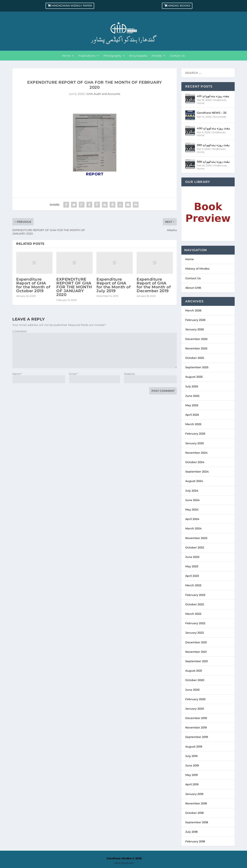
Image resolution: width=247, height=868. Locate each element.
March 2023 (193, 585)
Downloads (220, 117)
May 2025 (192, 405)
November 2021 (196, 652)
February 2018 (195, 841)
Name (17, 374)
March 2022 (193, 614)
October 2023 (195, 548)
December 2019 (196, 718)
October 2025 (195, 358)
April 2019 (192, 784)
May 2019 (192, 775)
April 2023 (192, 576)
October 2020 (195, 680)
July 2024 (192, 491)
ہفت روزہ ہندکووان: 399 (213, 145)
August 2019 (194, 747)
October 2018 (194, 813)
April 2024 (192, 519)
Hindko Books (179, 6)
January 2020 (195, 709)
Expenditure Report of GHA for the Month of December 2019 (154, 285)
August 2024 (194, 481)
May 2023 (192, 566)
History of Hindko (197, 269)
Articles (157, 56)
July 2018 (191, 832)
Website (129, 374)
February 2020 (195, 699)
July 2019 (191, 756)
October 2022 (195, 604)
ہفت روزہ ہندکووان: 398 (213, 162)
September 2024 (197, 472)
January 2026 (195, 329)
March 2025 (193, 424)
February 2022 (195, 623)
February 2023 (195, 595)
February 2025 (195, 434)
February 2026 (195, 320)
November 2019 (196, 728)
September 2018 (197, 822)
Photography (112, 56)
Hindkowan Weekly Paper (72, 6)
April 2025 (192, 415)
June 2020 (192, 690)
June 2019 (192, 765)
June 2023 (192, 557)
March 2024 (193, 528)
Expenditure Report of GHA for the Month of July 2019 (113, 285)
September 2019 (197, 737)
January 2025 (195, 443)
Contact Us (177, 56)
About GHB (193, 288)
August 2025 (194, 377)
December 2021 (196, 642)
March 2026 (193, 310)
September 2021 (197, 661)
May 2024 (192, 510)
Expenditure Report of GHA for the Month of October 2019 (33, 285)
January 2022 (195, 633)
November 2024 (196, 453)
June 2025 (192, 396)
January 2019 (194, 794)
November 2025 (196, 348)
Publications (87, 56)
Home (66, 56)
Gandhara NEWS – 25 (212, 113)
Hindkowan (220, 100)
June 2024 (192, 500)
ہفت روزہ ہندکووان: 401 (213, 96)
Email (74, 374)
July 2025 (192, 386)
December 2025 (196, 339)
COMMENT (20, 331)
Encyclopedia (138, 56)
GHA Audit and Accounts (103, 94)
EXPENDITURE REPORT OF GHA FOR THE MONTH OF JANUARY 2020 (74, 287)
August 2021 (194, 671)
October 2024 (195, 462)
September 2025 (197, 367)
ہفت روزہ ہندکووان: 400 (213, 128)
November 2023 (196, 538)
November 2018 (196, 803)
